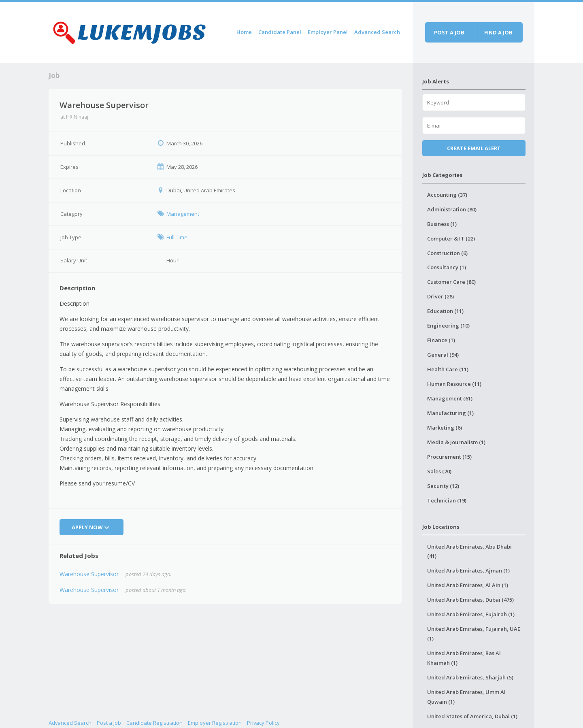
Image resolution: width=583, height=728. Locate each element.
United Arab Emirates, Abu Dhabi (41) (469, 551)
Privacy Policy (263, 723)
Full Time (177, 237)
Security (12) (443, 486)
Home (244, 32)
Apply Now (91, 527)
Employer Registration (215, 723)
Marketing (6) (445, 428)
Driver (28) (440, 296)
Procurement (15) (449, 457)
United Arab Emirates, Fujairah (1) (471, 614)
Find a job (498, 32)
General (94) (443, 355)
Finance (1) (441, 340)
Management (183, 214)
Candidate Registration (154, 723)
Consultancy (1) (447, 267)
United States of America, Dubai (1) (472, 716)
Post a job (449, 32)
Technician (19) (447, 500)
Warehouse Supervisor (89, 574)
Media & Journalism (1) (456, 442)
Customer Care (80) (451, 282)
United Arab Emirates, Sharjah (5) (470, 677)
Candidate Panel (280, 32)
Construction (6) (447, 253)
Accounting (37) (447, 195)
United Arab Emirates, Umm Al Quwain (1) (466, 697)
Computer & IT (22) (451, 238)
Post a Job (109, 723)
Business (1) (442, 224)
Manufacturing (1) (450, 413)
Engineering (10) (448, 326)
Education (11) (445, 311)
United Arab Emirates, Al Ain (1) (468, 585)
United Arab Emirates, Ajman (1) (468, 570)
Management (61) (450, 398)
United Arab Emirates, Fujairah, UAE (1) (474, 634)
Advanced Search (377, 32)
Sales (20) (439, 471)
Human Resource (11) (454, 384)
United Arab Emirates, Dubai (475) (470, 600)
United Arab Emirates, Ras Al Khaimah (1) (464, 658)
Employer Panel (328, 32)
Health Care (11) (448, 369)
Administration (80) (452, 209)
